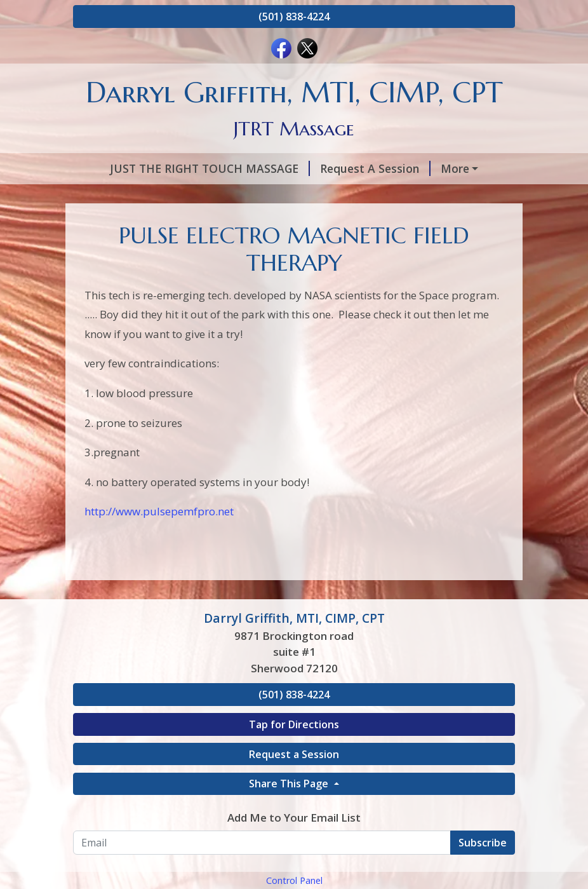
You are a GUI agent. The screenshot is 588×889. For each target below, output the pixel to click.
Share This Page (290, 865)
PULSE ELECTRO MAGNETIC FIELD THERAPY (273, 196)
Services (111, 196)
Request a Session (294, 835)
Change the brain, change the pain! (358, 250)
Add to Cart (120, 250)
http (95, 593)
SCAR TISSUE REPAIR (236, 222)
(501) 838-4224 (294, 17)
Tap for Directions (294, 805)
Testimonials (124, 222)
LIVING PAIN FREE (362, 222)
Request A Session (349, 168)
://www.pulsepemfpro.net (170, 593)
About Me (447, 168)
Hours (430, 196)
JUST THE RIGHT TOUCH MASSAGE (183, 168)
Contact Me (464, 222)
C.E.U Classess (211, 250)
